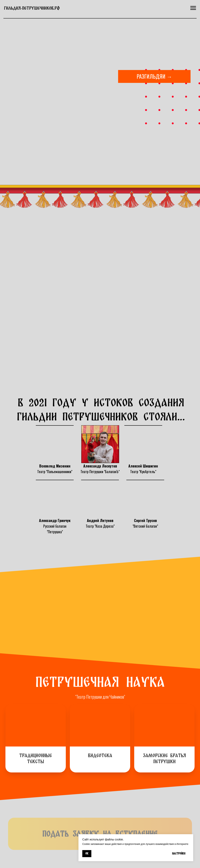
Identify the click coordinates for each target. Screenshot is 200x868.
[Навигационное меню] (193, 8)
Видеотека (100, 755)
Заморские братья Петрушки (164, 758)
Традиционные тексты (36, 758)
